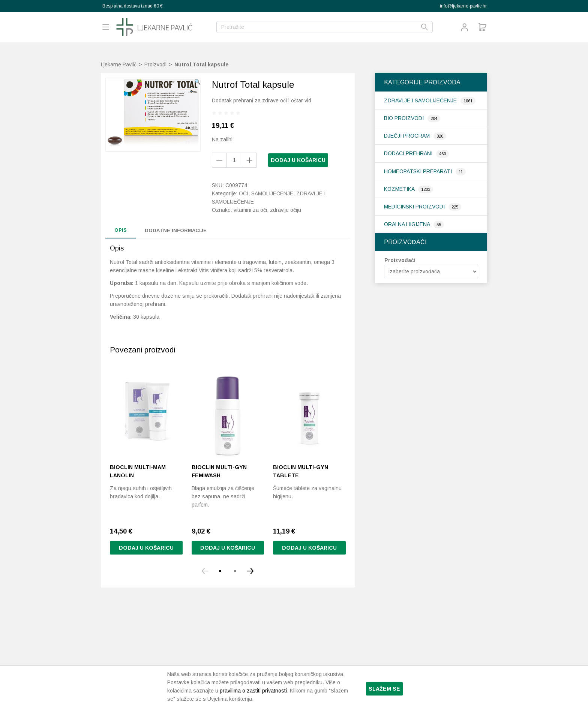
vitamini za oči (250, 210)
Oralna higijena (408, 224)
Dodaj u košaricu (298, 160)
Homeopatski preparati (419, 171)
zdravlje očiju (286, 210)
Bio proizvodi (405, 118)
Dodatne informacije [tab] (176, 230)
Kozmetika (400, 189)
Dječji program (408, 136)
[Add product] (219, 160)
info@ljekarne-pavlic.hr (463, 6)
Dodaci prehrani (409, 153)
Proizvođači (400, 260)
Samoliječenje (272, 193)
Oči (244, 193)
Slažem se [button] (384, 689)
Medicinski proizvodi (415, 207)
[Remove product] (249, 160)
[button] (197, 82)
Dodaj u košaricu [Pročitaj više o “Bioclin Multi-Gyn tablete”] (309, 548)
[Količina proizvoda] (234, 160)
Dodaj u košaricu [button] (146, 548)
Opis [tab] (121, 230)
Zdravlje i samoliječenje (421, 100)
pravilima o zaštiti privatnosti (253, 691)
